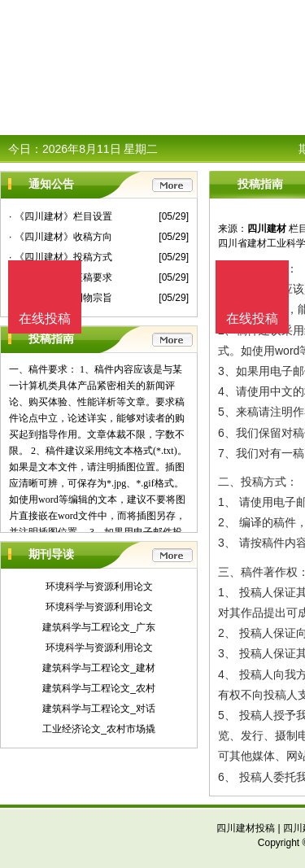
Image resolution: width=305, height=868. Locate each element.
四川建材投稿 (246, 828)
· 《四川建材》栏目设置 (61, 216)
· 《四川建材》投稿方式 (61, 257)
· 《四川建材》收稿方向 (61, 237)
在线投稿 (252, 318)
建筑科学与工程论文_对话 (99, 709)
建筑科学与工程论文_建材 (99, 668)
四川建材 (267, 229)
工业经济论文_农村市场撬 (99, 729)
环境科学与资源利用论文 (99, 587)
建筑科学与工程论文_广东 (99, 627)
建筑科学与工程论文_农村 (99, 688)
